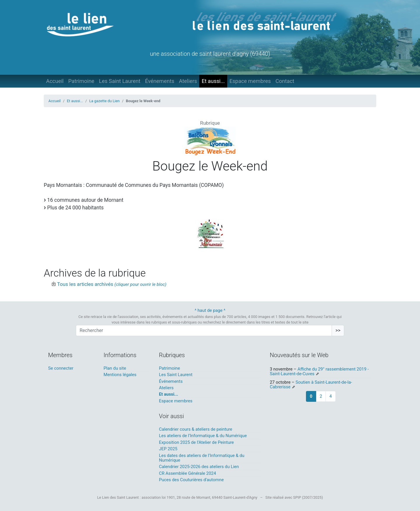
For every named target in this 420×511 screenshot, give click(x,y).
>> (338, 330)
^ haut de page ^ (210, 310)
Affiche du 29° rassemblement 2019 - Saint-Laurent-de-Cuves (319, 371)
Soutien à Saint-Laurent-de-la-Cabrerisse (311, 385)
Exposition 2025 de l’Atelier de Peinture (196, 442)
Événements (160, 81)
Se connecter (61, 368)
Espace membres (250, 81)
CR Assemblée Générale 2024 (188, 473)
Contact (285, 81)
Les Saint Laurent (120, 81)
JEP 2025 (168, 449)
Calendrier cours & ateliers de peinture (196, 429)
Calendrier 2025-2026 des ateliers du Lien (199, 467)
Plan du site (115, 368)
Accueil (55, 81)
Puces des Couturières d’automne (191, 480)
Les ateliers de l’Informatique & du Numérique (203, 436)
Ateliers (188, 81)
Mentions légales (120, 375)
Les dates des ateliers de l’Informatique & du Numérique (202, 458)
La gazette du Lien (104, 101)
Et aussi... (213, 81)
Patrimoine (81, 81)
